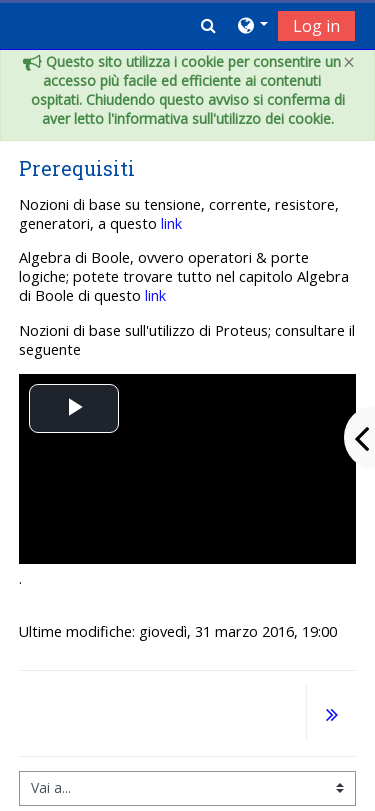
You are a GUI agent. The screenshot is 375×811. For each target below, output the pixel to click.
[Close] (349, 62)
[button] (208, 25)
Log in (316, 26)
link (171, 223)
